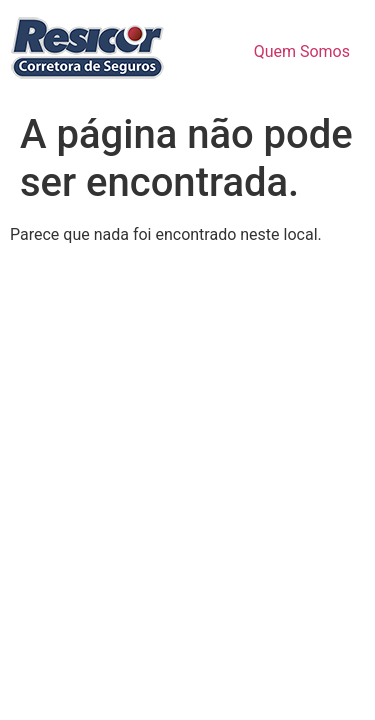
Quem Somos (302, 51)
